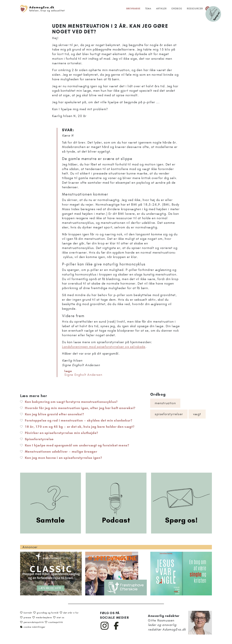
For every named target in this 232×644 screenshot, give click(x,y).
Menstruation (165, 403)
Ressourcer (195, 9)
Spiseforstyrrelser (169, 414)
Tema (148, 9)
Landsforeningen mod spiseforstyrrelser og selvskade (104, 347)
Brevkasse (133, 9)
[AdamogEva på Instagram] (105, 629)
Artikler (161, 9)
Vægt (197, 414)
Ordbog (177, 9)
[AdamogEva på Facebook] (116, 629)
